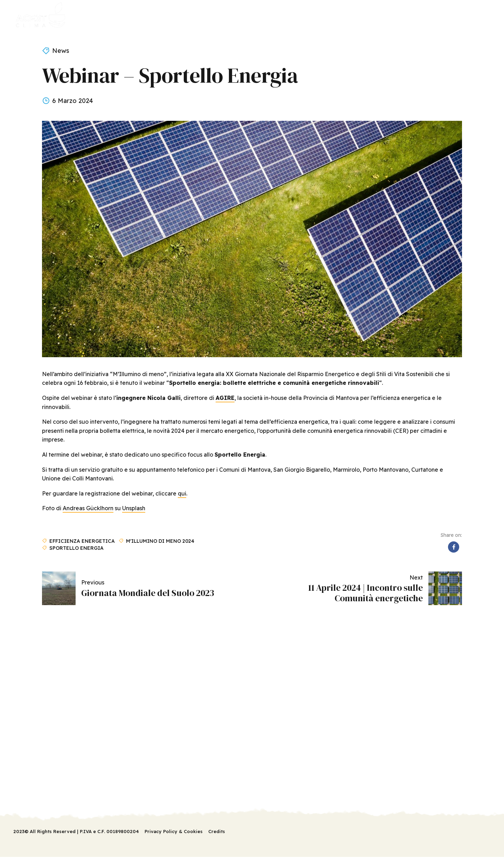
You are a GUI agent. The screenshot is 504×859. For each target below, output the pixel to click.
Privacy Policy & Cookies (174, 831)
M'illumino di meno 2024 (160, 541)
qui (182, 493)
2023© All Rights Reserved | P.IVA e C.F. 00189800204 (76, 831)
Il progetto (111, 16)
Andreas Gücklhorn (88, 508)
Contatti (277, 16)
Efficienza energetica (82, 541)
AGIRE (225, 398)
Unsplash (134, 508)
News (61, 51)
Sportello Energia (76, 548)
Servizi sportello (167, 16)
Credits (217, 831)
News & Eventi (228, 16)
